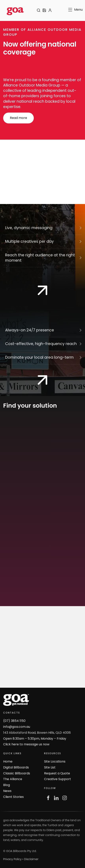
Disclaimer (31, 859)
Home (8, 761)
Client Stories (13, 797)
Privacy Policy (12, 859)
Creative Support (58, 779)
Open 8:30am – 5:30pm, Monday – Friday (35, 739)
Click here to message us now (26, 744)
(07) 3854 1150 (14, 721)
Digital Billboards (16, 767)
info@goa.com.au (17, 727)
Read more (12, 115)
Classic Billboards (17, 773)
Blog (7, 785)
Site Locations (55, 761)
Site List (50, 767)
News (7, 791)
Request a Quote (57, 773)
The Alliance (13, 779)
